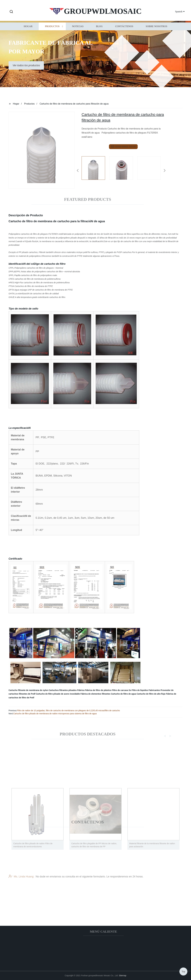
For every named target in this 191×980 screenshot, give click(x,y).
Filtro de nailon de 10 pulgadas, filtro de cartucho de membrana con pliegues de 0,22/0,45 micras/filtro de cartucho (68, 710)
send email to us (123, 147)
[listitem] (95, 169)
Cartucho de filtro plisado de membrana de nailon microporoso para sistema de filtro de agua (55, 714)
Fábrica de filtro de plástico (98, 690)
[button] (11, 12)
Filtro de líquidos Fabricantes (146, 690)
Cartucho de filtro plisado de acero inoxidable (58, 694)
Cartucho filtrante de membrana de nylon (28, 690)
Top (183, 971)
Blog (99, 31)
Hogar (28, 31)
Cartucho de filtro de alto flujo (151, 694)
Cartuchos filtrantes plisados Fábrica (67, 690)
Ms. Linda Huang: (21, 884)
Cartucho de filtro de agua (123, 694)
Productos (52, 31)
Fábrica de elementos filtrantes (95, 694)
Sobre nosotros (156, 31)
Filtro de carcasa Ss (121, 690)
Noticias (78, 31)
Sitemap (123, 976)
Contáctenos (124, 31)
